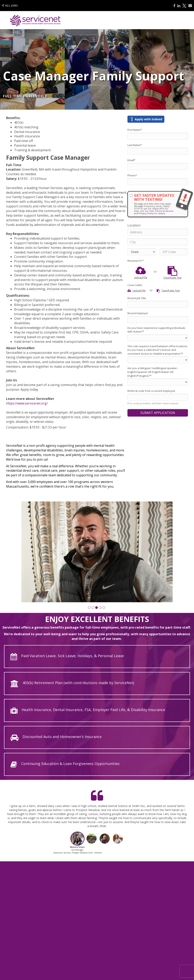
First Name (135, 130)
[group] (97, 552)
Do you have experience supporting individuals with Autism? (156, 330)
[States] (142, 252)
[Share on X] (184, 6)
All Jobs (10, 6)
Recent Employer (138, 313)
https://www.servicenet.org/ (27, 403)
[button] (89, 608)
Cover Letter (135, 285)
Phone (132, 175)
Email (131, 160)
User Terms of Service (161, 211)
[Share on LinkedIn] (179, 6)
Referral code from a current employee (151, 391)
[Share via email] (190, 6)
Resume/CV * (136, 261)
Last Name (135, 145)
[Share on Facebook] (174, 6)
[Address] (158, 232)
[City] (158, 242)
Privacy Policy (146, 213)
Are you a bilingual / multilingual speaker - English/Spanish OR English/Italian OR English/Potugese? (153, 372)
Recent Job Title (137, 298)
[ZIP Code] (174, 252)
